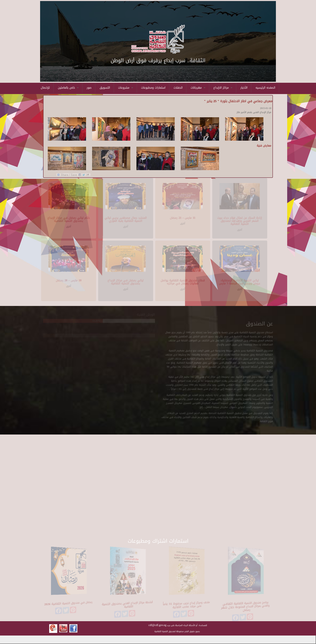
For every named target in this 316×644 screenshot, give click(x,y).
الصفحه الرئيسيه (265, 88)
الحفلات (178, 88)
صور (89, 88)
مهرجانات (198, 88)
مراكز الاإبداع (223, 88)
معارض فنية (264, 146)
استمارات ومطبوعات (153, 88)
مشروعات (126, 88)
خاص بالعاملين (68, 88)
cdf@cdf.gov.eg (157, 625)
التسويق (105, 88)
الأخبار (244, 88)
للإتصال (45, 88)
